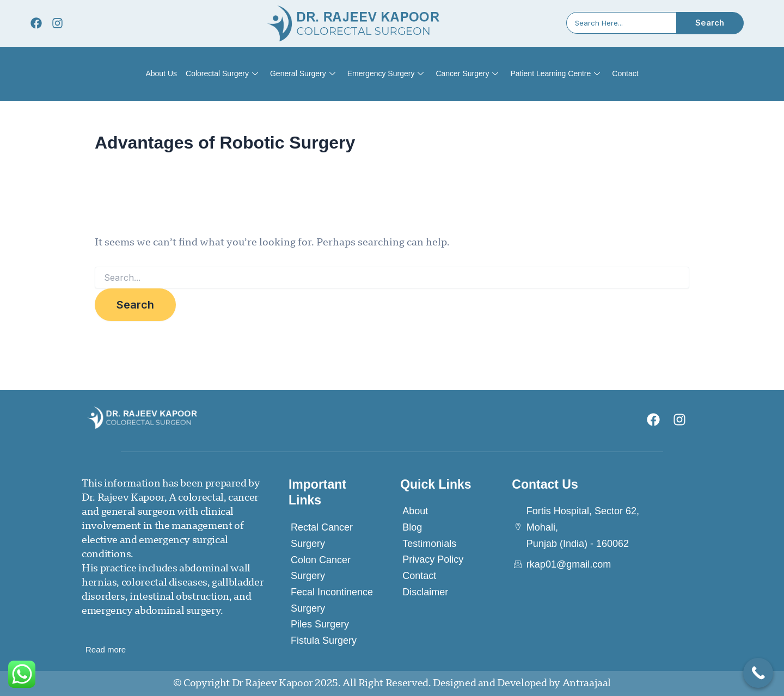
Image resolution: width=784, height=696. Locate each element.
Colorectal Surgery (222, 74)
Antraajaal (587, 683)
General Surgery (303, 74)
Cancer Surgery (467, 74)
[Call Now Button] (758, 673)
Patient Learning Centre (555, 74)
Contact (625, 73)
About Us (161, 73)
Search (710, 23)
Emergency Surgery (386, 74)
